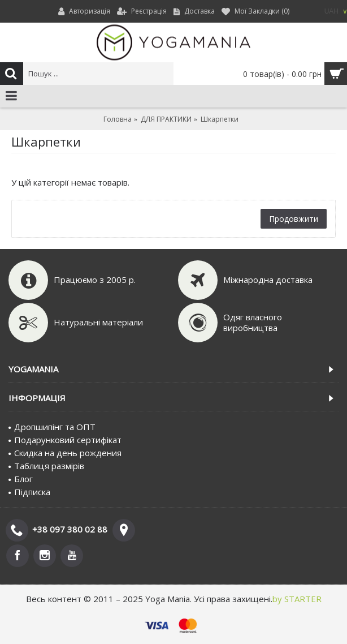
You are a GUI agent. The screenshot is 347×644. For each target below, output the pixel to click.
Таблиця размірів (46, 466)
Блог (21, 479)
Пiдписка (29, 492)
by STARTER (297, 599)
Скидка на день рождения (65, 453)
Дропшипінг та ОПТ (52, 427)
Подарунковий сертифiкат (65, 440)
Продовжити (294, 219)
